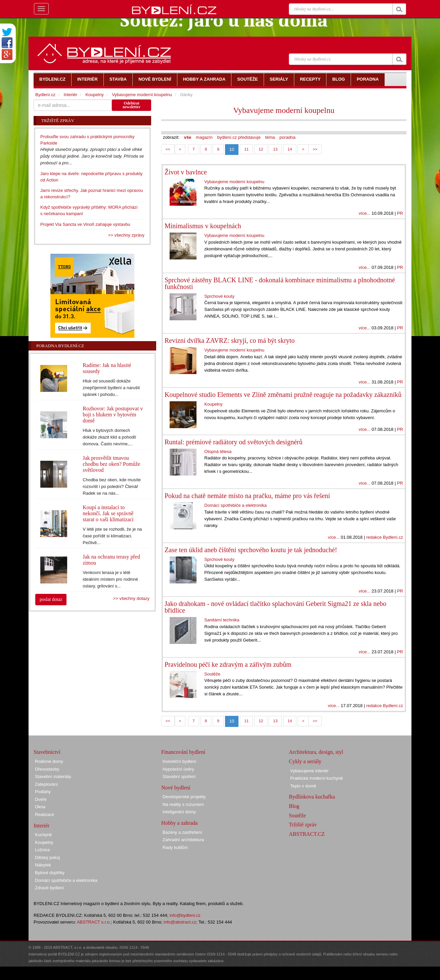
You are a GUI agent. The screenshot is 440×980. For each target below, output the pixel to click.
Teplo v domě (303, 786)
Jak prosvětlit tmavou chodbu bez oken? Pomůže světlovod (111, 464)
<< (168, 149)
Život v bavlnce (186, 172)
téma (270, 137)
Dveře (41, 799)
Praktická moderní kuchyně (317, 778)
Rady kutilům (175, 847)
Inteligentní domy (179, 812)
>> (315, 149)
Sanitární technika (222, 620)
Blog (294, 806)
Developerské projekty (184, 797)
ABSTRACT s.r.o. (94, 922)
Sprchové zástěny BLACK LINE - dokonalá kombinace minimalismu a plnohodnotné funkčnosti (280, 283)
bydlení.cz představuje (239, 137)
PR (400, 213)
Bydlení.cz (45, 95)
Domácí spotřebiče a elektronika (235, 505)
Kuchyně (43, 835)
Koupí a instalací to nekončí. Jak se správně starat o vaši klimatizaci (108, 513)
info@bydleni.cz (185, 915)
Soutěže (212, 674)
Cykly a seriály (305, 761)
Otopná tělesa (218, 452)
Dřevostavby (47, 769)
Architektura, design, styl (316, 752)
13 (275, 149)
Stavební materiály (53, 777)
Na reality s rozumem (183, 804)
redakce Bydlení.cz (385, 537)
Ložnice (42, 850)
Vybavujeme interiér (309, 771)
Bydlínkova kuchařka (312, 797)
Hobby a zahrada (179, 823)
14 (290, 149)
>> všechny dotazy (131, 598)
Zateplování (46, 784)
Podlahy (43, 792)
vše (188, 137)
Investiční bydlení (179, 761)
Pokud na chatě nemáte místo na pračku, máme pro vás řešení (247, 496)
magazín (204, 137)
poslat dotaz (51, 599)
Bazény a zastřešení (182, 832)
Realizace (45, 814)
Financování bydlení (183, 752)
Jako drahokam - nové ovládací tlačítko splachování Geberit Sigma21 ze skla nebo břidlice (275, 607)
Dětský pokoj (47, 857)
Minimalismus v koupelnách (203, 226)
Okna (40, 807)
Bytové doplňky (50, 873)
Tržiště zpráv (303, 825)
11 (246, 149)
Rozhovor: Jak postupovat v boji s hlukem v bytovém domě (113, 415)
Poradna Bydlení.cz (60, 346)
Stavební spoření (179, 777)
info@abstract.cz (180, 922)
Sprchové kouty (219, 296)
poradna (288, 137)
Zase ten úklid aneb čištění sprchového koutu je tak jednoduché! (251, 550)
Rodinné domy (49, 761)
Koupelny (213, 404)
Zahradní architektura (183, 840)
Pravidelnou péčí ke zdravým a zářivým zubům (228, 664)
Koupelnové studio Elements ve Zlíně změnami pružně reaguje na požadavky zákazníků (283, 395)
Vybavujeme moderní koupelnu (284, 110)
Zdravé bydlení (49, 888)
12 (261, 149)
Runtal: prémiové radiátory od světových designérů (233, 442)
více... (365, 213)
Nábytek (43, 865)
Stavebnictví (47, 752)
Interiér (70, 95)
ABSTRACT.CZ (307, 834)
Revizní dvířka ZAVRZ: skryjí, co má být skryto (230, 340)
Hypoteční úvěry (178, 769)
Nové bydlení (176, 788)
